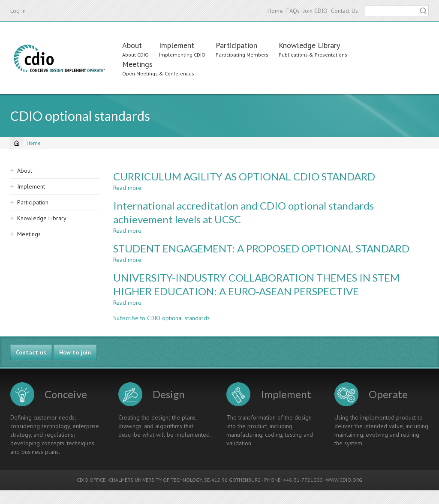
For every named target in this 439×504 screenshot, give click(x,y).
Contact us (31, 352)
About (132, 45)
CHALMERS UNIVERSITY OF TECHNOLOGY (155, 480)
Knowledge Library (309, 45)
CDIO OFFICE (91, 480)
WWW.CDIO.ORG (344, 480)
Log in (18, 11)
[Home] (17, 143)
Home (275, 11)
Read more (127, 188)
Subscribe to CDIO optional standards (161, 318)
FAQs (293, 11)
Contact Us (344, 11)
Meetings (137, 64)
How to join (75, 352)
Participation (236, 45)
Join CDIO (315, 11)
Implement (177, 45)
